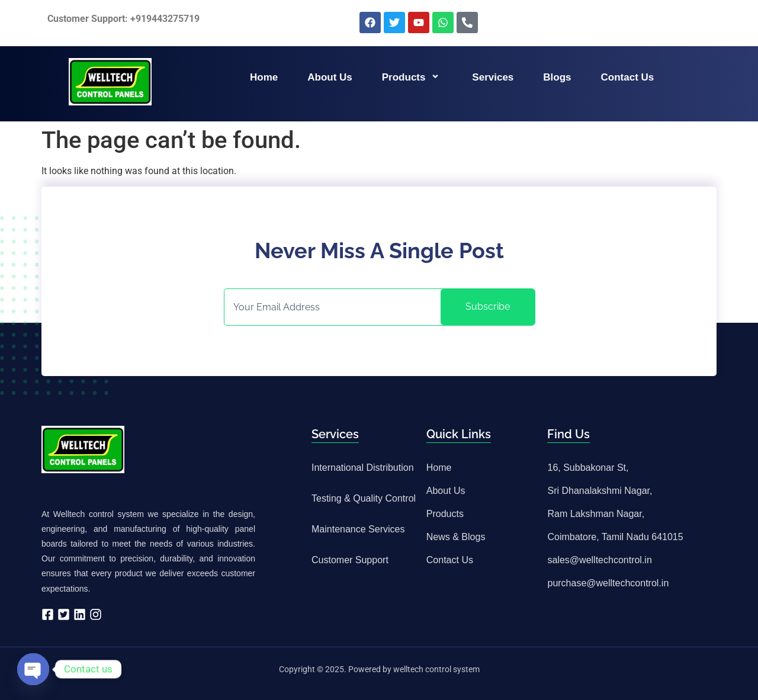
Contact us (628, 77)
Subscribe (488, 306)
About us (330, 77)
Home (264, 77)
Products (412, 77)
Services (493, 77)
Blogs (557, 77)
